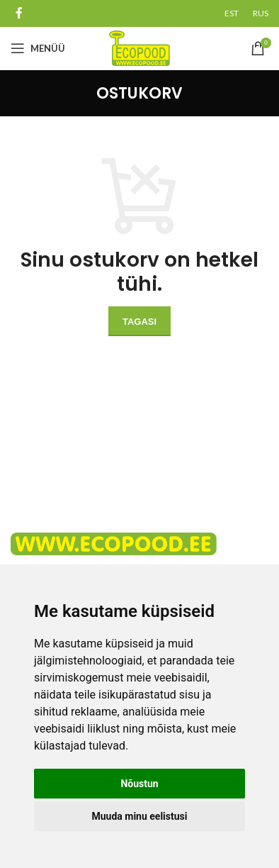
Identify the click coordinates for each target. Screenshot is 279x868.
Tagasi (139, 322)
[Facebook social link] (19, 13)
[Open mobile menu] (38, 48)
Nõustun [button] (139, 784)
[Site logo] (140, 48)
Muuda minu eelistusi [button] (140, 816)
